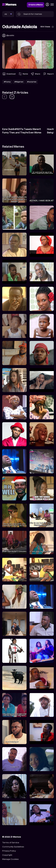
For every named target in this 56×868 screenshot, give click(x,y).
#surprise (32, 82)
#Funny (7, 82)
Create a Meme (36, 5)
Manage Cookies (10, 859)
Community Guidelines (13, 847)
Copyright (7, 855)
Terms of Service (11, 843)
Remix (23, 74)
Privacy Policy (9, 851)
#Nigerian (19, 82)
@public (10, 35)
